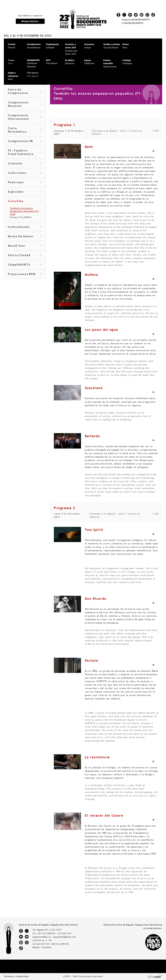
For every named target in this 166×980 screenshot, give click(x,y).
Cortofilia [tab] (25, 201)
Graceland (94, 388)
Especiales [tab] (25, 192)
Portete (92, 661)
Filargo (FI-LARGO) (21, 217)
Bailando (93, 436)
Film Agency (33, 74)
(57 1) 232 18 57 (53, 930)
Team (13, 76)
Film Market (52, 62)
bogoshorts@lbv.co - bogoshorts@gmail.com (54, 937)
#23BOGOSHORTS (132, 23)
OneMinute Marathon (33, 63)
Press (126, 46)
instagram (147, 15)
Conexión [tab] (25, 164)
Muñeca (92, 275)
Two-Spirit (94, 530)
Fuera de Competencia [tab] (25, 92)
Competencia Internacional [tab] (25, 117)
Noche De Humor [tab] (25, 237)
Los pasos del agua (101, 330)
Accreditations (34, 46)
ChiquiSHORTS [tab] (25, 265)
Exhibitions (89, 62)
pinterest (142, 15)
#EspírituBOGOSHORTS (136, 20)
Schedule (52, 46)
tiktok (153, 15)
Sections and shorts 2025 (71, 49)
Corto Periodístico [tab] (25, 130)
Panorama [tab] (25, 183)
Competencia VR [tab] (25, 141)
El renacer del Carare (104, 815)
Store (11, 62)
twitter (124, 15)
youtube (130, 15)
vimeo (136, 15)
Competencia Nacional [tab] (25, 104)
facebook (118, 15)
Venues (89, 46)
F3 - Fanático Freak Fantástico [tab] (25, 153)
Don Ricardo (96, 599)
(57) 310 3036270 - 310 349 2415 (54, 933)
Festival (12, 46)
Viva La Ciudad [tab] (25, 256)
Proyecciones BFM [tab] (25, 274)
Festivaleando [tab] (25, 227)
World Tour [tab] (25, 246)
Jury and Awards (112, 46)
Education (70, 62)
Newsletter (30, 21)
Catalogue (127, 62)
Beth (89, 147)
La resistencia (97, 757)
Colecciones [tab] (25, 173)
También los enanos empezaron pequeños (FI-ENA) (24, 211)
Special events (110, 63)
